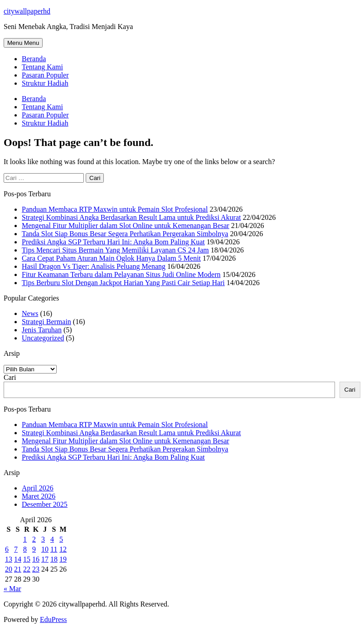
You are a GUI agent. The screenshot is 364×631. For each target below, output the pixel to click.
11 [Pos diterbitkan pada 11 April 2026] (54, 549)
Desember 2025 (45, 504)
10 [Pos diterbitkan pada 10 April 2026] (45, 549)
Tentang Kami (42, 67)
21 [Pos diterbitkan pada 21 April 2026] (18, 569)
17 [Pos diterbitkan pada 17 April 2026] (45, 559)
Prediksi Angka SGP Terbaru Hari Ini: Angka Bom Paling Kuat (113, 242)
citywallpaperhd (27, 11)
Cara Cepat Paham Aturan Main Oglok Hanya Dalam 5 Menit (111, 258)
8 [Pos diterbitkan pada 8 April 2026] (25, 549)
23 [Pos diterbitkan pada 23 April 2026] (36, 569)
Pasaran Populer (45, 75)
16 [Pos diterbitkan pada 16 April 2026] (36, 559)
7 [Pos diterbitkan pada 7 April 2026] (16, 549)
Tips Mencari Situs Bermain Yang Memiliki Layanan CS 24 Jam (115, 250)
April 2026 (38, 488)
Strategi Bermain (46, 322)
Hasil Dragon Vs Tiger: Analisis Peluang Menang (94, 266)
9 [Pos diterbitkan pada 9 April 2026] (34, 549)
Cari (10, 377)
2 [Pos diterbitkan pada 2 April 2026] (34, 539)
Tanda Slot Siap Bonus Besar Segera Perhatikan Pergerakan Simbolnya (125, 234)
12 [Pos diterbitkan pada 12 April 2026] (63, 549)
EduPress (53, 619)
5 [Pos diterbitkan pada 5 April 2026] (61, 539)
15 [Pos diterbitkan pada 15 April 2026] (27, 559)
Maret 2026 (39, 496)
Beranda (34, 59)
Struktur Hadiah (45, 83)
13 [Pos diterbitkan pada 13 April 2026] (9, 559)
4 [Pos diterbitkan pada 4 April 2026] (52, 539)
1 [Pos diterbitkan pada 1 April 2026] (25, 539)
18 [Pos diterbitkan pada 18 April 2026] (54, 559)
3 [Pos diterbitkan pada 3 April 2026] (43, 539)
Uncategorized (43, 338)
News (30, 313)
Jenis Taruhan (42, 330)
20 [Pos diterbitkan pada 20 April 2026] (9, 569)
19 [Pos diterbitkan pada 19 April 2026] (63, 559)
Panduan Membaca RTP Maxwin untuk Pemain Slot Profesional (115, 209)
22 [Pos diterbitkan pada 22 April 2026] (27, 569)
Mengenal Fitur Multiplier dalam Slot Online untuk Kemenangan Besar (126, 226)
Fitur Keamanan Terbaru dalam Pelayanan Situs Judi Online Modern (121, 274)
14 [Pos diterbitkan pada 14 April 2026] (18, 559)
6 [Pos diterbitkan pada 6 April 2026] (7, 549)
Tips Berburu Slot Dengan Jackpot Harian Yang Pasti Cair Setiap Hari (123, 283)
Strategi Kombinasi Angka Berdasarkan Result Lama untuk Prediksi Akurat (131, 217)
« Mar (12, 589)
